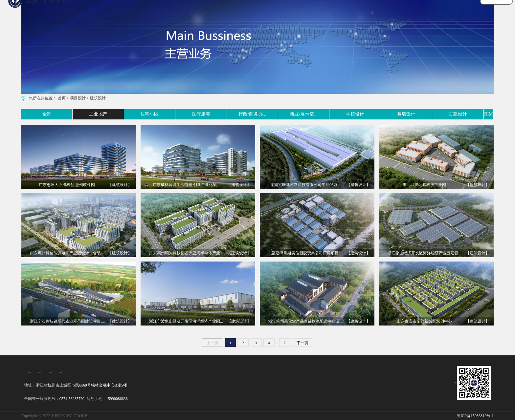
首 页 (269, 11)
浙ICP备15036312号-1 (475, 416)
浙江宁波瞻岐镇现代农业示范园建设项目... (67, 321)
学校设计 (337, 114)
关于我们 (446, 11)
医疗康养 (170, 114)
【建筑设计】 (120, 185)
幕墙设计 (386, 114)
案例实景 (327, 11)
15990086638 (117, 399)
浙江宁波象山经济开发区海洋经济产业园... (186, 321)
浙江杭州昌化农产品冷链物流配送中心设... (305, 321)
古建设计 (436, 114)
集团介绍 (29, 372)
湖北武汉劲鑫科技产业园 (424, 185)
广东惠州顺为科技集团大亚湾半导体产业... (186, 253)
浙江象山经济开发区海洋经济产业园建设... (425, 253)
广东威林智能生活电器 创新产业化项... (186, 185)
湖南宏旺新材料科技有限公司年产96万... (305, 185)
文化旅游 (357, 11)
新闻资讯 (416, 11)
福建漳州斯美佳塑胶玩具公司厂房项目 (305, 253)
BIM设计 (484, 114)
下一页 (302, 343)
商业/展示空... (282, 114)
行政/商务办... (224, 114)
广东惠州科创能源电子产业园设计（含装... (67, 253)
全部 (26, 114)
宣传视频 (387, 11)
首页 (62, 98)
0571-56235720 (72, 399)
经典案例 (50, 372)
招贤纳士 (61, 372)
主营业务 (297, 11)
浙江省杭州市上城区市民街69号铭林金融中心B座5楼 (81, 385)
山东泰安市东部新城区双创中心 (424, 321)
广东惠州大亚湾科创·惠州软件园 (67, 185)
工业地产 (71, 114)
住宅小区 (120, 114)
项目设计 (78, 98)
